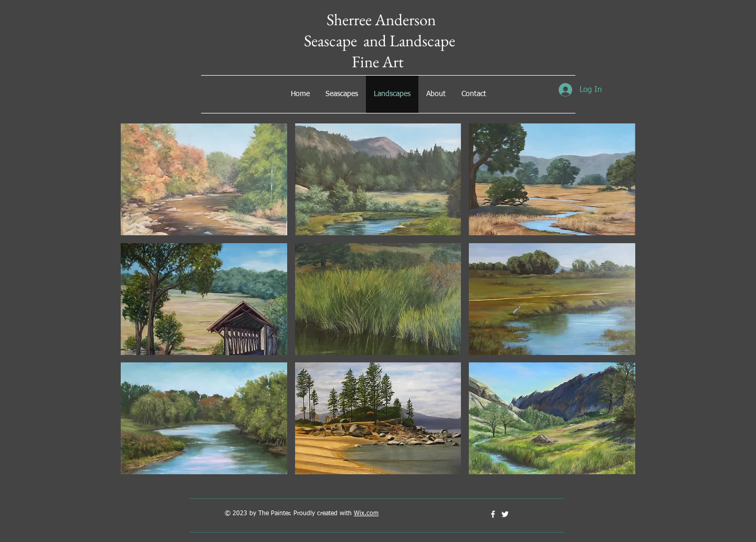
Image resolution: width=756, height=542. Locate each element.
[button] (204, 179)
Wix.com (366, 514)
